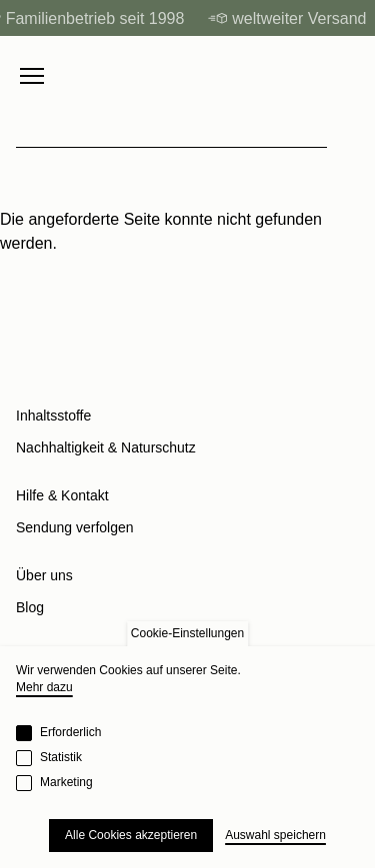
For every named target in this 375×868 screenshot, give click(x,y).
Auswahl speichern (275, 835)
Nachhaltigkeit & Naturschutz (106, 447)
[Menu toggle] (32, 76)
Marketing (66, 782)
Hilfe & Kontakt (62, 495)
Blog (30, 607)
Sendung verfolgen (75, 527)
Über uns (44, 575)
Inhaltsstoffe (53, 416)
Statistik (61, 757)
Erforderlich (70, 732)
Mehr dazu (44, 687)
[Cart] (349, 76)
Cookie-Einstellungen (187, 633)
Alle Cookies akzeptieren (131, 835)
